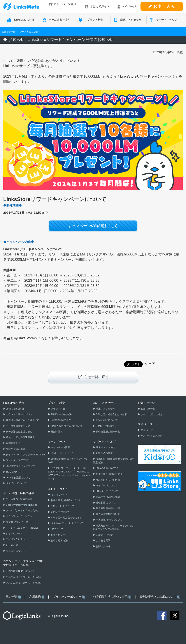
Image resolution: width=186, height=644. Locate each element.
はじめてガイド (59, 495)
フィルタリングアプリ (18, 460)
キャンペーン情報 (60, 447)
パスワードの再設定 (151, 436)
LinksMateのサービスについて (67, 523)
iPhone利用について (107, 420)
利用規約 (37, 597)
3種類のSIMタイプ (61, 420)
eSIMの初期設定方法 (107, 468)
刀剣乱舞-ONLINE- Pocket (20, 571)
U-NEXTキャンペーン (62, 453)
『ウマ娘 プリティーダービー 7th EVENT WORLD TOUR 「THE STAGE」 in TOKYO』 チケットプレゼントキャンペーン (69, 473)
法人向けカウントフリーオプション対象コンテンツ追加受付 (114, 527)
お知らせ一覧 (9, 32)
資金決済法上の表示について (160, 597)
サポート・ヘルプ (105, 447)
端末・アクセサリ (105, 409)
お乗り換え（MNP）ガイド (65, 500)
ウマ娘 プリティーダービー (20, 522)
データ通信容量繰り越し (19, 432)
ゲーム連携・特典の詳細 (19, 499)
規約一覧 (13, 597)
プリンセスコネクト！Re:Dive (22, 528)
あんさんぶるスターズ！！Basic (23, 577)
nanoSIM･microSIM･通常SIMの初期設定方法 (114, 460)
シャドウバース (14, 533)
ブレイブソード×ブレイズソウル (23, 510)
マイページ (147, 430)
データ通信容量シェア (18, 426)
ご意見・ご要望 (104, 535)
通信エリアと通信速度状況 (20, 437)
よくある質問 (103, 540)
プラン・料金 (58, 409)
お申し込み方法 (59, 540)
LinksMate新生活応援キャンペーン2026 (68, 460)
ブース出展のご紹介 (30, 32)
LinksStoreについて (16, 483)
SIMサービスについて (62, 506)
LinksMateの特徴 (15, 409)
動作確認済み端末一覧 (108, 432)
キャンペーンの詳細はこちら (93, 226)
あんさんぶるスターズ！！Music (23, 583)
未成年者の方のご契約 (108, 497)
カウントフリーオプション (20, 414)
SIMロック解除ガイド (62, 512)
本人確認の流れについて (109, 520)
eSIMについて (13, 472)
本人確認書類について (108, 514)
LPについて (57, 529)
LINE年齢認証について (18, 477)
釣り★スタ (12, 545)
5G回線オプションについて (20, 466)
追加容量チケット (15, 443)
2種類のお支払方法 (61, 414)
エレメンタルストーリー (19, 539)
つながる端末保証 (15, 449)
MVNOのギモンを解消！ (109, 480)
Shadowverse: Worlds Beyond (21, 505)
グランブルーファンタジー (20, 516)
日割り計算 (57, 432)
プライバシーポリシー (69, 597)
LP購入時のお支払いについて (66, 426)
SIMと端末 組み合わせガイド (66, 517)
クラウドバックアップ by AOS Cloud (25, 455)
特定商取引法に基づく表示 (112, 597)
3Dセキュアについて (107, 491)
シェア (150, 364)
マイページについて (106, 485)
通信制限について (105, 503)
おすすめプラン (59, 535)
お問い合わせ (103, 546)
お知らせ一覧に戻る (93, 377)
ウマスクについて (15, 551)
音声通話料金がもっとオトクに (23, 420)
